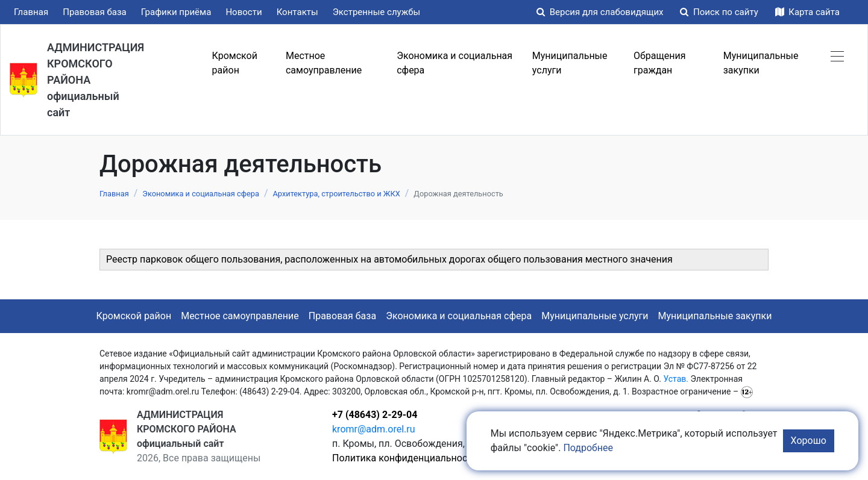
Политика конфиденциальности (405, 458)
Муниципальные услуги (595, 316)
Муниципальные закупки (715, 316)
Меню (181, 63)
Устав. (676, 379)
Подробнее (588, 448)
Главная (31, 12)
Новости (244, 12)
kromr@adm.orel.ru (374, 429)
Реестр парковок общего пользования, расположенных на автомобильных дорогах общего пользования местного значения (389, 259)
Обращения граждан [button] (659, 63)
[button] (837, 56)
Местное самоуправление (240, 316)
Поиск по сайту (720, 12)
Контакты (297, 12)
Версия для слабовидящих (601, 12)
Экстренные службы (377, 12)
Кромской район (134, 316)
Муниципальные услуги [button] (570, 63)
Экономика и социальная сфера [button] (454, 63)
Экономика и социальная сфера (459, 316)
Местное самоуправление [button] (324, 63)
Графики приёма (176, 12)
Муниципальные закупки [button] (761, 63)
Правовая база (95, 12)
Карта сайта (807, 12)
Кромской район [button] (235, 63)
